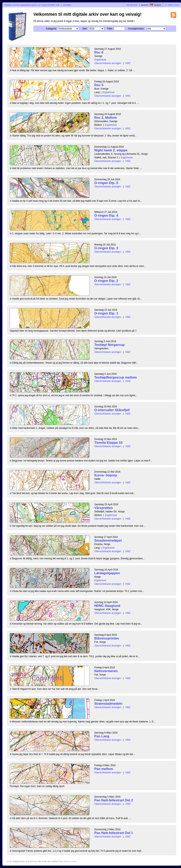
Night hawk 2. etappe (111, 150)
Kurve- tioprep (106, 475)
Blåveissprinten (107, 638)
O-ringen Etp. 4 (106, 216)
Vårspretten (103, 508)
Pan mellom (104, 769)
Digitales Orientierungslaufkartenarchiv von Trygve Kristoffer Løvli (32, 5)
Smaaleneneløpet (108, 541)
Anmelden (67, 5)
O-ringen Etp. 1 (106, 313)
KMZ (128, 63)
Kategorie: (51, 29)
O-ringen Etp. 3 (106, 248)
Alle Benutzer (132, 5)
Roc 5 (99, 85)
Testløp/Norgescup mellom (116, 377)
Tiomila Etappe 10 (108, 443)
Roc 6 (99, 52)
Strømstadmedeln (108, 704)
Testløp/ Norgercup (109, 345)
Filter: (110, 29)
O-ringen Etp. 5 (106, 183)
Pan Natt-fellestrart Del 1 (114, 833)
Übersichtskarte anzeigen (108, 63)
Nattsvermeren (106, 671)
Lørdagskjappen (107, 573)
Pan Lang (102, 736)
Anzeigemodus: (136, 29)
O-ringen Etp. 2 (106, 281)
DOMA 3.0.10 (173, 5)
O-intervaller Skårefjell (112, 410)
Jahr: (85, 29)
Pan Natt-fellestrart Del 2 (114, 800)
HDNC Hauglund (107, 606)
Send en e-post (70, 861)
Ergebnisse (100, 60)
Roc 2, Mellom (105, 118)
